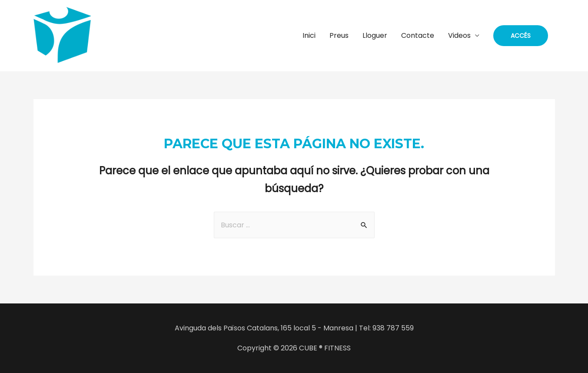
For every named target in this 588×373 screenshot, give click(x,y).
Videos (459, 35)
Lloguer (375, 35)
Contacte (418, 35)
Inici (309, 35)
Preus (339, 35)
